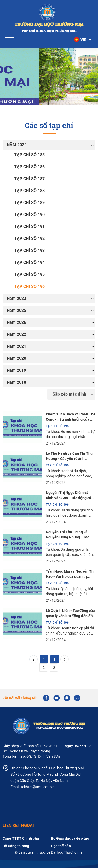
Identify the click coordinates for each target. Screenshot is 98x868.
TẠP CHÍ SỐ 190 (29, 215)
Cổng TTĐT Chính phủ (21, 838)
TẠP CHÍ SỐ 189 (29, 203)
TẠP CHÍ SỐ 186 (29, 167)
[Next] (65, 659)
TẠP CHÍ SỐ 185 (29, 155)
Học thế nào (61, 846)
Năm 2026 (16, 322)
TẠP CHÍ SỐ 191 (29, 227)
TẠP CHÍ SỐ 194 (29, 262)
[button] (83, 40)
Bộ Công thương (16, 846)
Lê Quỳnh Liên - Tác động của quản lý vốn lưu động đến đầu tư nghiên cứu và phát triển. (70, 613)
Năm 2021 (16, 346)
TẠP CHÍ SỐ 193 (29, 251)
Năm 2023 (16, 298)
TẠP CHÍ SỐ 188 (29, 191)
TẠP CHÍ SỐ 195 (29, 274)
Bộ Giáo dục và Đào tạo (70, 838)
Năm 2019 (16, 370)
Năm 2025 (16, 310)
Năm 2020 (16, 358)
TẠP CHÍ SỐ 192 (29, 239)
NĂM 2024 (17, 145)
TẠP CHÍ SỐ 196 (29, 286)
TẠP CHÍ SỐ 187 (29, 179)
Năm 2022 (16, 334)
